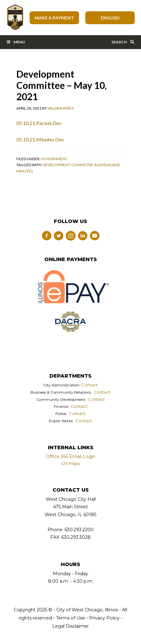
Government (54, 159)
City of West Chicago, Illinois (15, 18)
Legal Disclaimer (70, 626)
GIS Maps (70, 463)
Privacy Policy (104, 618)
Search (123, 42)
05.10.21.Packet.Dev (39, 123)
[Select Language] (110, 18)
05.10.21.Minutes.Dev (40, 139)
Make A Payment (54, 18)
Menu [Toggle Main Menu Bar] (16, 42)
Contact (90, 385)
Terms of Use (70, 618)
